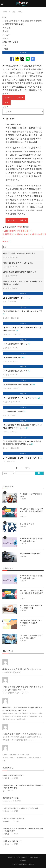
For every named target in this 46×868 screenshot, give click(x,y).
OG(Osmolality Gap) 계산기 (30, 554)
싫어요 (20, 98)
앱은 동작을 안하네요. (11, 798)
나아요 (7, 811)
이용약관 (9, 857)
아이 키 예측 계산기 (10, 754)
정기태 (17, 710)
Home (5, 12)
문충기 (17, 690)
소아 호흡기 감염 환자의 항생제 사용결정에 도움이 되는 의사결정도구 (23, 830)
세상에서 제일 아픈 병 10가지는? (15, 669)
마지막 (28, 468)
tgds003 (7, 821)
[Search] (44, 4)
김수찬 (7, 778)
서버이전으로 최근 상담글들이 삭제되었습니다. (20, 808)
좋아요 (8, 98)
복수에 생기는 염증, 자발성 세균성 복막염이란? (31, 607)
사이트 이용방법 (34, 857)
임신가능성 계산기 (27, 524)
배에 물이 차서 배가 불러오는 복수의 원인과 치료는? (31, 622)
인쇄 (7, 102)
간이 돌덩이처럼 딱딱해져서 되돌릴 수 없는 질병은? (31, 637)
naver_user (8, 801)
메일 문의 (23, 860)
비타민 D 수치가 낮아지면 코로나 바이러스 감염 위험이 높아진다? (32, 511)
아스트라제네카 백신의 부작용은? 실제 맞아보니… (31, 540)
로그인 (20, 227)
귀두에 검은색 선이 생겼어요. (14, 775)
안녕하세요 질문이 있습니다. (13, 818)
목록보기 (6, 241)
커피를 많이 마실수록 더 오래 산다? (31, 495)
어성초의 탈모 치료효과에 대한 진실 (16, 734)
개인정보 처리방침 (20, 857)
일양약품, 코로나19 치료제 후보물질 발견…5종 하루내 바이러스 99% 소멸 (23, 787)
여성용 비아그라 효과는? (12, 841)
